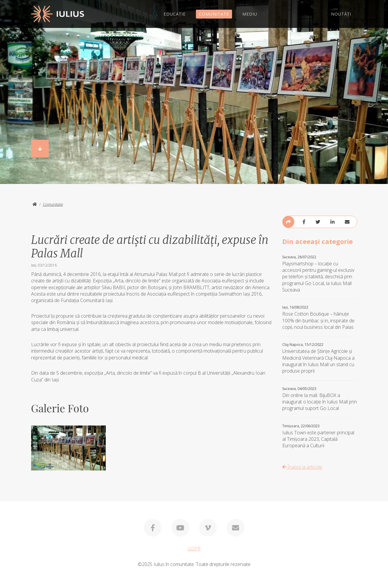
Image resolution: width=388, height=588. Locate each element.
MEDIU (250, 14)
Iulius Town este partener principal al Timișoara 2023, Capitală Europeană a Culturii (320, 436)
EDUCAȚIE (175, 14)
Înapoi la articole (302, 467)
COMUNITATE (214, 14)
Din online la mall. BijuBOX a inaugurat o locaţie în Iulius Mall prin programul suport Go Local (320, 399)
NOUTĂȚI (341, 14)
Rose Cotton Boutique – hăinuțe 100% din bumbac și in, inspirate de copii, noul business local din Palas (320, 318)
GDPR (194, 549)
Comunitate (53, 204)
